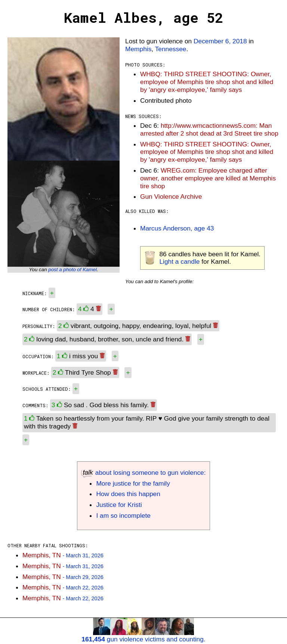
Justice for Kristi (119, 505)
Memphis (138, 49)
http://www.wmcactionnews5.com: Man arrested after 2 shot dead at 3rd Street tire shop (209, 129)
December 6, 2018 (220, 41)
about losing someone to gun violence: (143, 473)
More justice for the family (133, 483)
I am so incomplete (123, 515)
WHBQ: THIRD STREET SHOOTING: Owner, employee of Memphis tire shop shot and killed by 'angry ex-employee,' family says (207, 82)
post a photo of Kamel (72, 270)
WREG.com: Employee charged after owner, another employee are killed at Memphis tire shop (208, 178)
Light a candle (179, 261)
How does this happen (128, 494)
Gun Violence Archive (171, 196)
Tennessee (171, 49)
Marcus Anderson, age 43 (177, 228)
